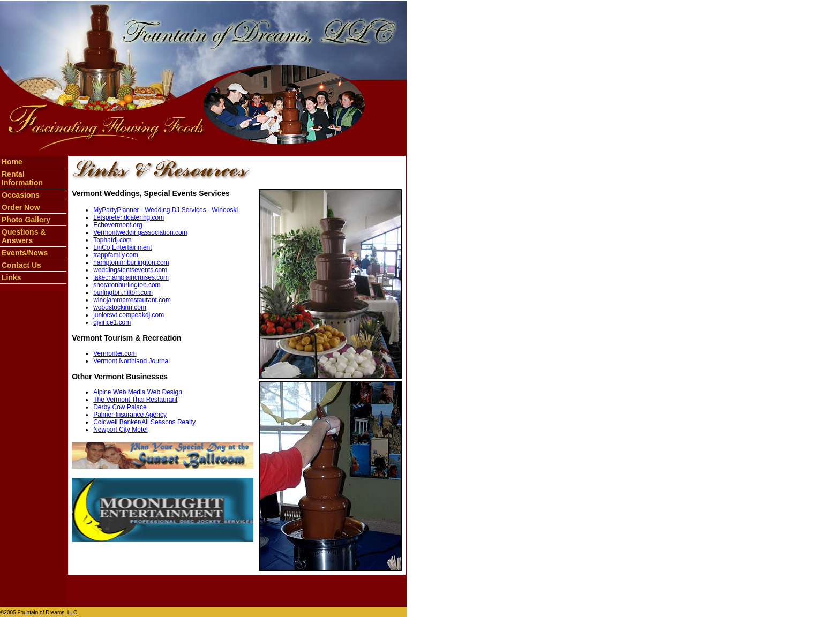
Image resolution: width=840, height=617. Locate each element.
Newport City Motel (120, 430)
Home (12, 162)
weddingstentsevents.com (130, 270)
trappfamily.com (116, 255)
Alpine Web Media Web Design (138, 392)
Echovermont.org (118, 225)
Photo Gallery (26, 220)
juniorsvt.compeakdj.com (129, 315)
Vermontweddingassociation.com (140, 232)
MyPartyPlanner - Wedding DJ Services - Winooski (166, 210)
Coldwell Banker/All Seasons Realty (144, 422)
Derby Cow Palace (120, 407)
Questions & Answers (24, 236)
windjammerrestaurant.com (132, 300)
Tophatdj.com (112, 240)
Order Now (21, 207)
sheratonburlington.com (127, 285)
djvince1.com (112, 322)
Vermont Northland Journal (132, 361)
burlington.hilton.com (123, 292)
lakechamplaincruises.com (131, 277)
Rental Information (22, 178)
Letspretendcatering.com (129, 217)
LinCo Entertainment (122, 247)
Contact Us (21, 265)
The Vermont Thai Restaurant (135, 400)
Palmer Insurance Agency (130, 415)
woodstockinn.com (120, 307)
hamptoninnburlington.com (131, 262)
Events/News (25, 253)
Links (12, 277)
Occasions (21, 195)
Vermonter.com (115, 353)
